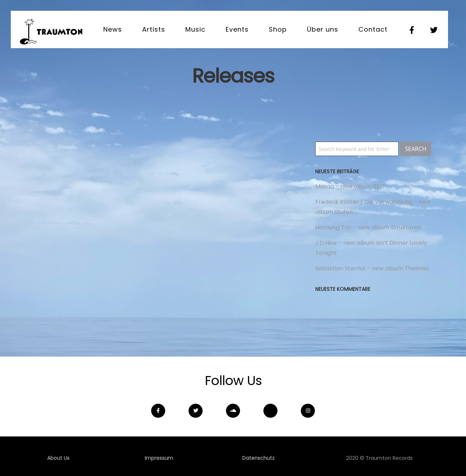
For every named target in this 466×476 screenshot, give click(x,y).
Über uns (323, 29)
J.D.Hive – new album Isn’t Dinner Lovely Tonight (371, 248)
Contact (373, 29)
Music (195, 29)
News (113, 29)
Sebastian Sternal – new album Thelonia (372, 268)
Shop (278, 29)
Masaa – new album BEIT (350, 186)
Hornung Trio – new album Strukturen (368, 227)
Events (237, 29)
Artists (154, 29)
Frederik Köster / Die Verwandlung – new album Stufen (373, 207)
